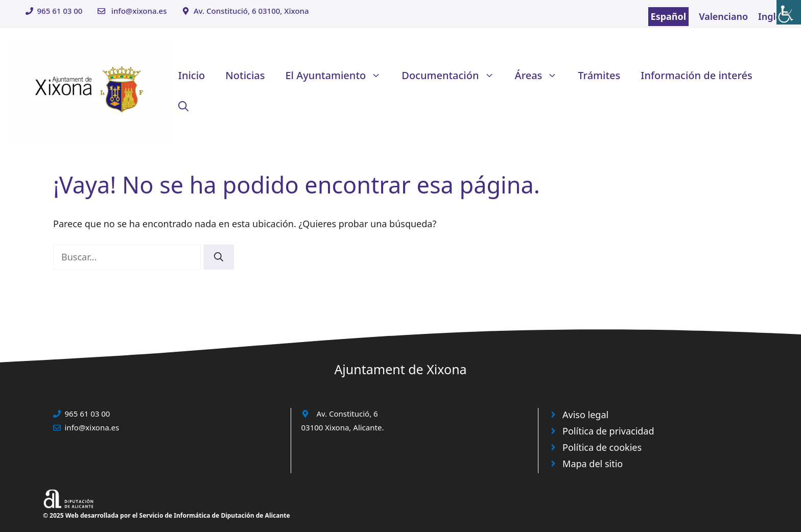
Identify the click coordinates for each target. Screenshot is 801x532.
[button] (183, 106)
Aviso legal (585, 415)
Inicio (192, 75)
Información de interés (696, 75)
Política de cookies (602, 447)
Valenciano (723, 16)
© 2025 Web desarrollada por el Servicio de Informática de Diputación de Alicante (167, 515)
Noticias (245, 75)
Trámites (599, 75)
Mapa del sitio (593, 464)
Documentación (453, 76)
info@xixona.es (139, 11)
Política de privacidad (608, 431)
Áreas (541, 76)
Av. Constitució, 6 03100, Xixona (251, 11)
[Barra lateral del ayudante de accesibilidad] (789, 12)
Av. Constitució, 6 (347, 414)
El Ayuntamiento (338, 76)
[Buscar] (219, 257)
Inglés (772, 16)
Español (669, 16)
